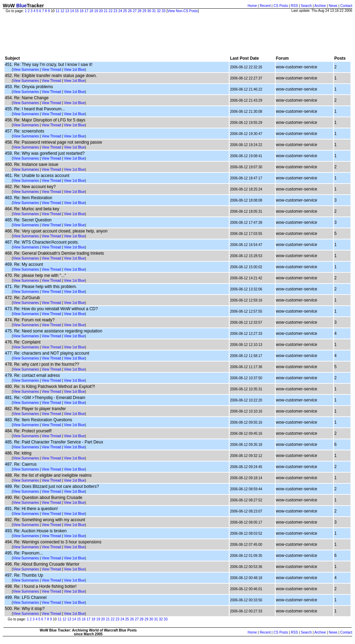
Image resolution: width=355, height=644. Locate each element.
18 (91, 11)
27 (135, 11)
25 (125, 11)
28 (140, 11)
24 (120, 11)
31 (154, 11)
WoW (9, 6)
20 (101, 11)
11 (57, 11)
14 (72, 11)
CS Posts (281, 6)
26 (130, 11)
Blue (21, 6)
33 (163, 11)
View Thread (51, 70)
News (333, 6)
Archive (320, 6)
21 (106, 11)
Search (306, 6)
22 (110, 11)
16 (82, 11)
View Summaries (26, 70)
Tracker (35, 6)
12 (62, 11)
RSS (295, 6)
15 (77, 11)
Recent (265, 6)
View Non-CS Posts (183, 11)
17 (86, 11)
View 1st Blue (74, 70)
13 (67, 11)
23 (115, 11)
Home (252, 6)
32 (159, 11)
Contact (346, 6)
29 (144, 11)
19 (96, 11)
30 (149, 11)
